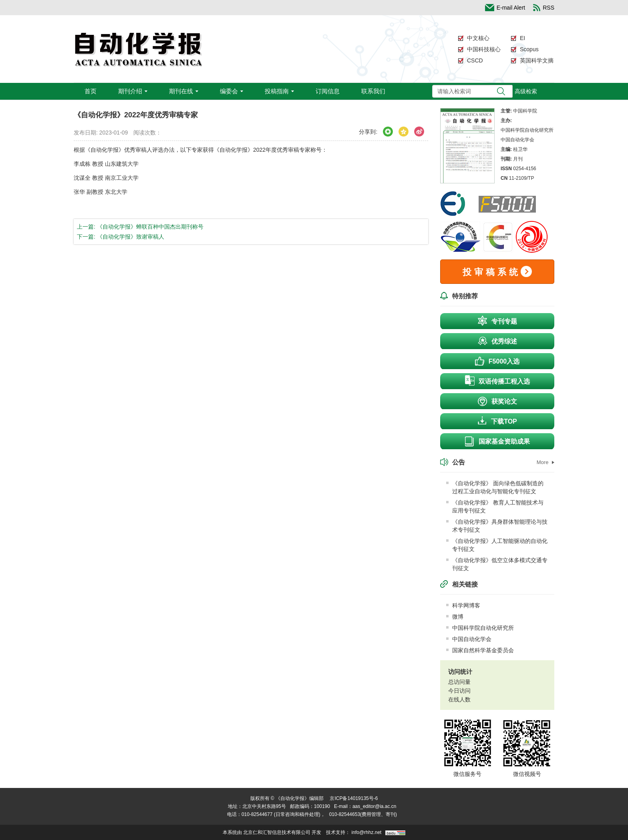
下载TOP (497, 420)
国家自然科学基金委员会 (480, 650)
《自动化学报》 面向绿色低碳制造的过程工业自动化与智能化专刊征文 (495, 487)
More (545, 462)
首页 (91, 91)
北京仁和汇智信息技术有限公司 (277, 832)
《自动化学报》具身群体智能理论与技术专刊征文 (497, 526)
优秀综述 (497, 340)
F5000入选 (497, 360)
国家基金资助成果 (497, 441)
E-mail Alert (505, 8)
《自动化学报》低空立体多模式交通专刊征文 (497, 564)
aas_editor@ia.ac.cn (374, 806)
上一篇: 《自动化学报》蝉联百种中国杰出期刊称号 (140, 227)
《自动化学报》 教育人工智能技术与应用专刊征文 (495, 506)
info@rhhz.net (367, 832)
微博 (455, 617)
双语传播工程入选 (497, 380)
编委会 (231, 91)
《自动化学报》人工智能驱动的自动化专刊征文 (497, 545)
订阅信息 (328, 91)
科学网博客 (463, 605)
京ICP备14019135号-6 (354, 798)
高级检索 (526, 91)
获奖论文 (497, 401)
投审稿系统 (497, 271)
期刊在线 (184, 91)
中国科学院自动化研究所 (480, 628)
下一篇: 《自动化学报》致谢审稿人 (121, 237)
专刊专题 (497, 320)
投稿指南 (279, 91)
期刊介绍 (133, 91)
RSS (544, 8)
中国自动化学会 (469, 639)
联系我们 (373, 91)
